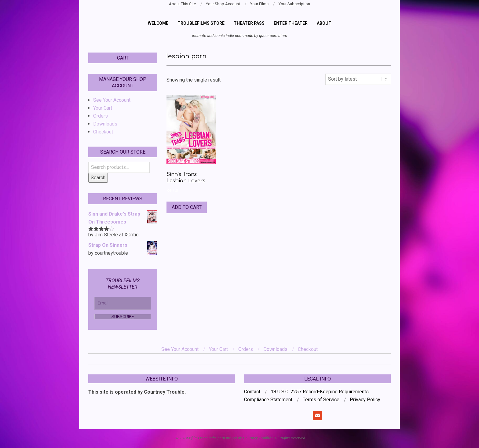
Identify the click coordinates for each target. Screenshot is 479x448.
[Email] (123, 303)
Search (98, 178)
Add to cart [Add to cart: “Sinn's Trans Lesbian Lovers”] (187, 207)
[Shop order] (358, 79)
